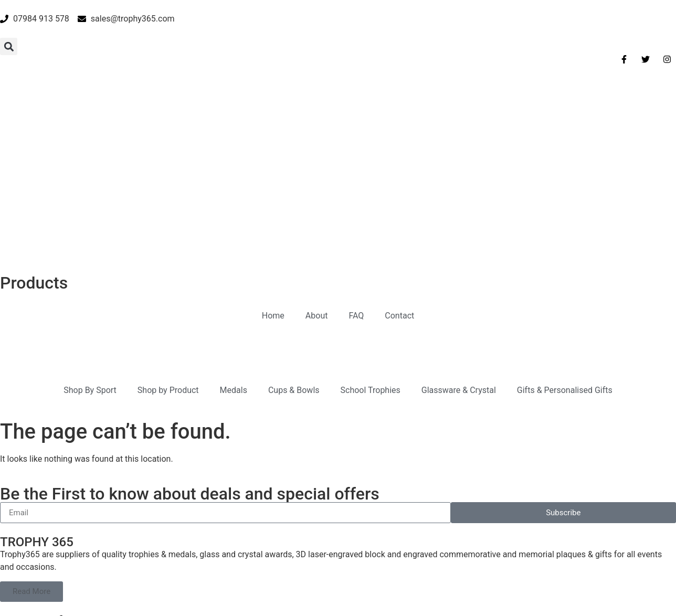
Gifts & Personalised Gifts (565, 259)
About (317, 184)
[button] (9, 46)
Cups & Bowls (294, 259)
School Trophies (371, 259)
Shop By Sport (90, 259)
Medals (234, 259)
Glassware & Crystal (459, 259)
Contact (399, 184)
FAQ (356, 184)
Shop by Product (168, 259)
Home (273, 184)
